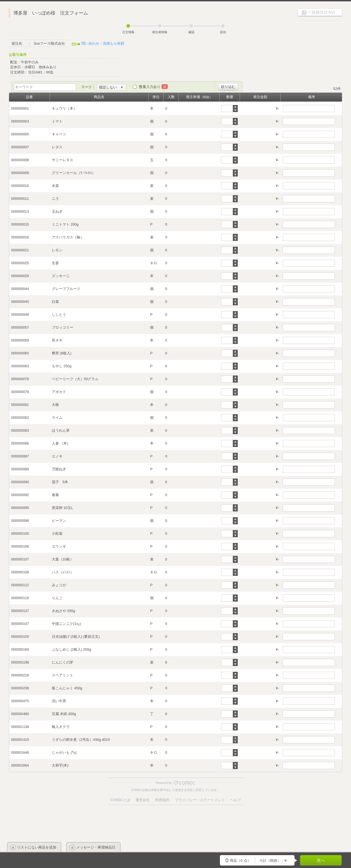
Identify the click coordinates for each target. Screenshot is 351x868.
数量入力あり (153, 87)
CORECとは (120, 800)
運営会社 (143, 800)
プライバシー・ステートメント (200, 800)
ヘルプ (235, 800)
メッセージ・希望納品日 (96, 847)
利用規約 (162, 800)
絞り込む (228, 87)
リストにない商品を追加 (37, 847)
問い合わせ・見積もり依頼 (103, 43)
